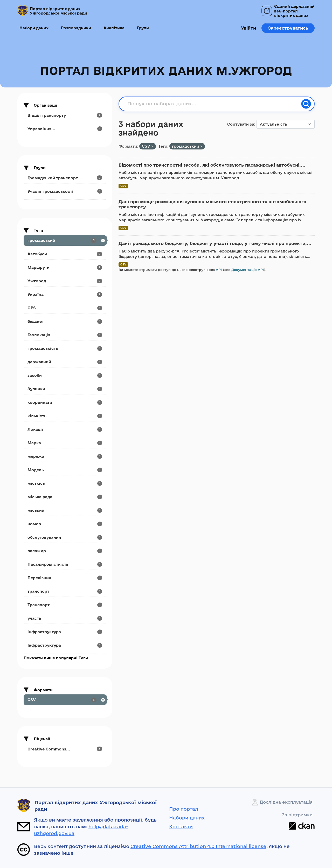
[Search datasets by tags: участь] (65, 618)
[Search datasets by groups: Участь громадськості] (65, 191)
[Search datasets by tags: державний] (65, 362)
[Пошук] (306, 104)
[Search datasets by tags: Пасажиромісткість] (65, 564)
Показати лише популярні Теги (56, 658)
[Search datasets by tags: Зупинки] (65, 389)
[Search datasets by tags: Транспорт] (65, 605)
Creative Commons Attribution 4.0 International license (198, 846)
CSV (123, 186)
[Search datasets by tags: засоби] (65, 375)
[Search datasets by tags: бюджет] (65, 321)
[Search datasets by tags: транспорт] (65, 591)
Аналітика (114, 28)
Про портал (184, 809)
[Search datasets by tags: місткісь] (65, 483)
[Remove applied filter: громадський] (201, 146)
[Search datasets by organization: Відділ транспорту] (65, 115)
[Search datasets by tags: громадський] (65, 240)
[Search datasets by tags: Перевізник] (65, 578)
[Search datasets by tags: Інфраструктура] (65, 645)
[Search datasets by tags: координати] (65, 402)
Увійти (248, 28)
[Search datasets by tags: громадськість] (65, 348)
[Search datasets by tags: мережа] (65, 456)
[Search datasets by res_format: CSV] (65, 700)
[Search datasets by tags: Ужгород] (65, 281)
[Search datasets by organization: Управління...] (65, 129)
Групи (143, 28)
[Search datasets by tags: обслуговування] (65, 537)
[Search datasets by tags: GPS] (65, 308)
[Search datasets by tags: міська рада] (65, 497)
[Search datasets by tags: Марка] (65, 443)
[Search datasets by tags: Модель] (65, 470)
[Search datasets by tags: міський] (65, 510)
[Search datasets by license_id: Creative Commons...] (65, 749)
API (219, 270)
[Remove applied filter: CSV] (152, 146)
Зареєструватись (288, 28)
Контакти (181, 826)
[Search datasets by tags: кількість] (65, 416)
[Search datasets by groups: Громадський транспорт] (65, 178)
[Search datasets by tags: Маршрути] (65, 267)
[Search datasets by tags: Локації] (65, 429)
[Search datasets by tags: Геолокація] (65, 335)
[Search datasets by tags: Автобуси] (65, 254)
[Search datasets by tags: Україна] (65, 294)
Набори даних (34, 28)
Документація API (248, 270)
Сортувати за (241, 124)
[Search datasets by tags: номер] (65, 524)
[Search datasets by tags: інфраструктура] (65, 632)
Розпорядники (76, 28)
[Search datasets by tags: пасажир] (65, 551)
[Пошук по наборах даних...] (213, 104)
